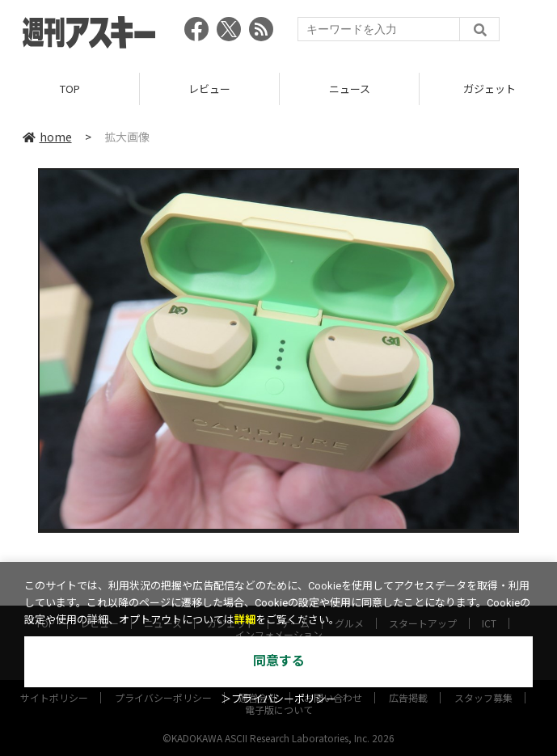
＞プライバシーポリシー (278, 699)
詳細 (245, 620)
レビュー (209, 89)
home (47, 137)
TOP (70, 89)
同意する (279, 661)
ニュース (350, 89)
